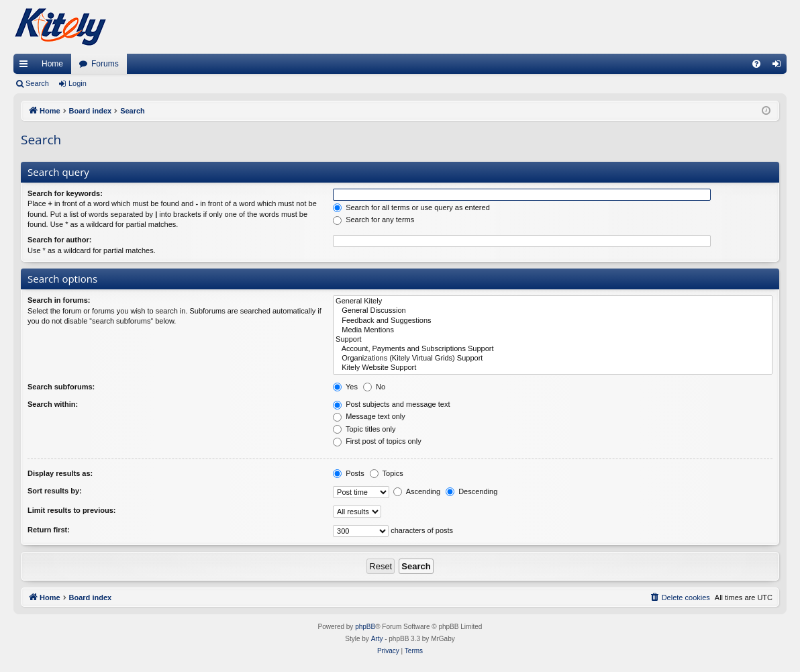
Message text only (369, 416)
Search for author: (59, 240)
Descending (471, 491)
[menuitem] (756, 64)
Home (52, 64)
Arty (377, 639)
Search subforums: (61, 387)
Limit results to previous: (71, 510)
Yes (345, 387)
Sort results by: (55, 491)
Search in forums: (59, 300)
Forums (105, 64)
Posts (349, 473)
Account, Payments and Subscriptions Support (553, 349)
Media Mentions (553, 330)
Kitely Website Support (553, 368)
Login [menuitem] (780, 66)
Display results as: (60, 473)
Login (78, 83)
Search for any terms (373, 220)
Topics (387, 473)
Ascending (417, 491)
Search (37, 83)
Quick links (26, 66)
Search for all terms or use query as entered (411, 207)
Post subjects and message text (391, 404)
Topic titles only (364, 429)
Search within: (53, 404)
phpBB (365, 627)
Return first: (49, 530)
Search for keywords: (65, 193)
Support (553, 340)
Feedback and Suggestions (553, 321)
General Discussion (553, 311)
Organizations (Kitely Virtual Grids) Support (553, 358)
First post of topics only (377, 441)
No (374, 387)
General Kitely (553, 301)
